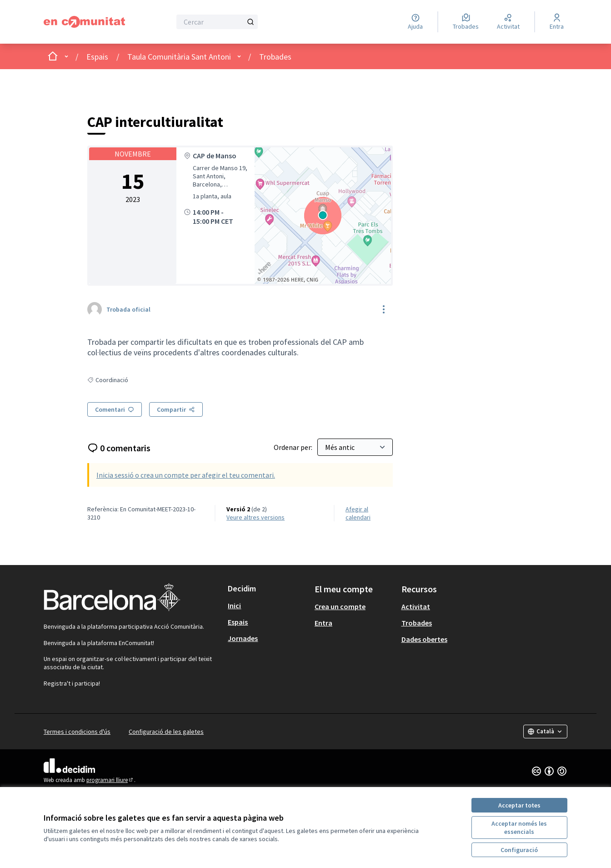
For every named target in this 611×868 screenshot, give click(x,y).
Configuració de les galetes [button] (166, 732)
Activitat (416, 606)
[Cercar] (217, 22)
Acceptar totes (519, 805)
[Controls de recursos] (384, 309)
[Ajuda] (415, 22)
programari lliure (110, 780)
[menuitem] (268, 606)
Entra (323, 623)
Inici (234, 606)
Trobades (275, 57)
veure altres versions (255, 517)
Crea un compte (340, 606)
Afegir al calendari (358, 513)
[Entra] (557, 22)
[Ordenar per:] (355, 447)
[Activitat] (508, 22)
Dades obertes (424, 639)
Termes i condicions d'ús (77, 732)
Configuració (519, 850)
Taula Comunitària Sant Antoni (179, 57)
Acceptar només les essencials (519, 828)
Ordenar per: (294, 447)
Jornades (243, 638)
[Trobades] (466, 22)
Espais (97, 57)
